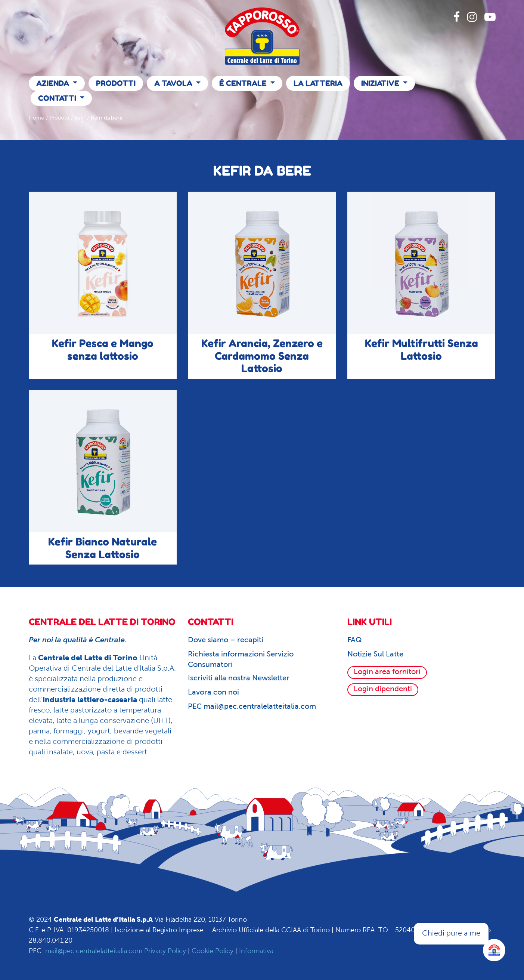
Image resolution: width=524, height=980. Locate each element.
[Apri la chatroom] (494, 950)
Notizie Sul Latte (375, 655)
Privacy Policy (165, 951)
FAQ (355, 640)
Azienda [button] (54, 83)
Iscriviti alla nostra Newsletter (239, 678)
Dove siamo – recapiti (226, 640)
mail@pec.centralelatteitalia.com (94, 951)
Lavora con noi (213, 693)
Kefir (80, 118)
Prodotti (116, 83)
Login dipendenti (383, 689)
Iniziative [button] (381, 83)
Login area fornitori (387, 672)
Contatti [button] (58, 98)
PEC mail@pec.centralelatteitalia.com (252, 707)
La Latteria (318, 83)
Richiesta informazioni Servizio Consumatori (241, 660)
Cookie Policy (213, 951)
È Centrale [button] (244, 83)
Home (36, 118)
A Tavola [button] (174, 83)
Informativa (256, 951)
